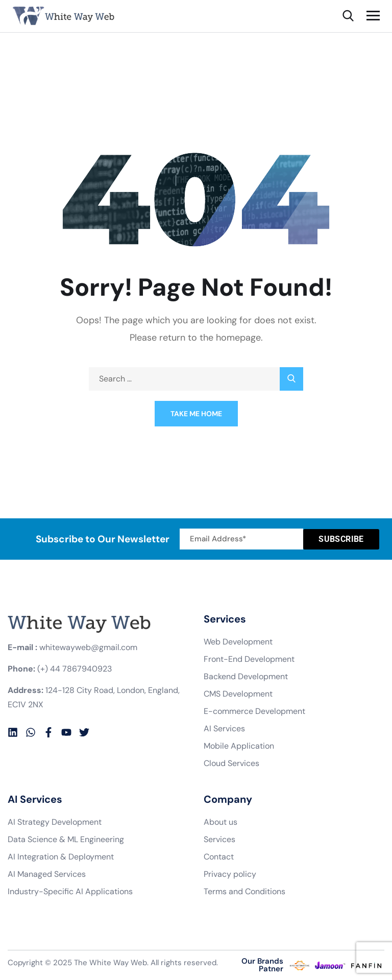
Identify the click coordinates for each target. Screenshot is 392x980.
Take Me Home (196, 414)
